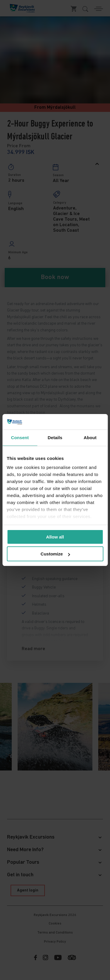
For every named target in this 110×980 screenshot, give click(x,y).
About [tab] (90, 438)
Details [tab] (55, 438)
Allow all (55, 537)
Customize (55, 554)
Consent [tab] (20, 438)
